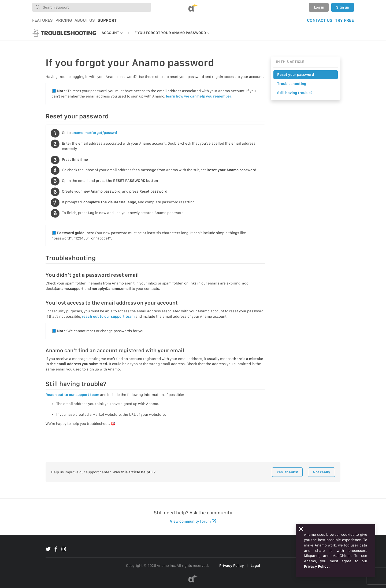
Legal (255, 565)
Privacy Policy (232, 565)
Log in (319, 7)
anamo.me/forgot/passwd (94, 133)
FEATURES (42, 20)
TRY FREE (344, 20)
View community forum (193, 521)
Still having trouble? (295, 93)
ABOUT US (85, 20)
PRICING (64, 20)
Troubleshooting (292, 84)
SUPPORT (107, 20)
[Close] (301, 529)
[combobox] (92, 7)
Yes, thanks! (287, 472)
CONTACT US (320, 20)
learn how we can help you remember (199, 96)
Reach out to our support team (72, 395)
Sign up (343, 7)
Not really (322, 472)
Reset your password (296, 74)
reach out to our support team (108, 316)
